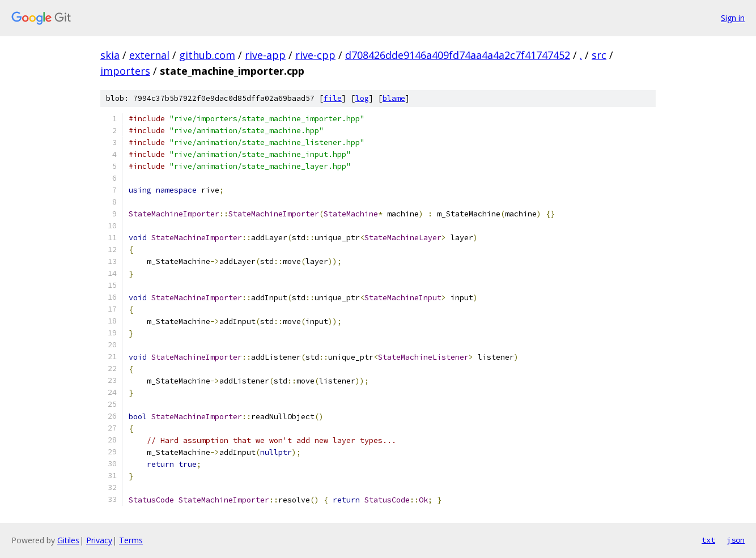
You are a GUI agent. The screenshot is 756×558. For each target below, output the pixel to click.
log (362, 98)
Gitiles (68, 540)
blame (394, 98)
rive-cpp (315, 55)
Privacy (99, 540)
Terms (131, 540)
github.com (207, 55)
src (599, 55)
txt (708, 540)
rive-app (265, 55)
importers (125, 71)
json (736, 540)
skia (110, 55)
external (149, 55)
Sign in (733, 18)
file (333, 98)
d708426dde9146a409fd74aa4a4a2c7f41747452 (458, 55)
